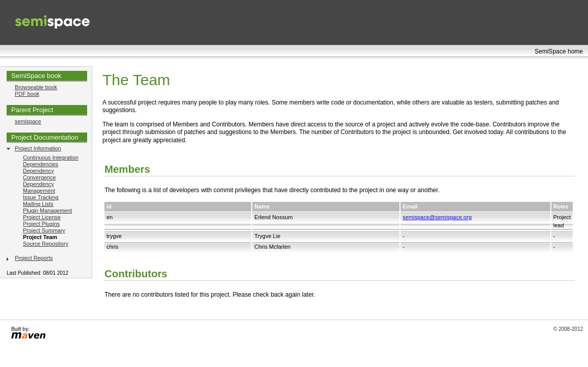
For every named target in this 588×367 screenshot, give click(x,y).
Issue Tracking (41, 197)
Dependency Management (39, 187)
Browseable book (36, 87)
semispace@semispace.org (437, 217)
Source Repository (46, 244)
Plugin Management (47, 211)
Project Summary (44, 230)
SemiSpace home (559, 51)
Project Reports (34, 258)
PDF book (27, 94)
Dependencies (41, 164)
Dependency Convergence (39, 174)
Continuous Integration (51, 158)
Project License (42, 217)
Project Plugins (41, 224)
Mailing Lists (38, 204)
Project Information (38, 148)
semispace (28, 121)
